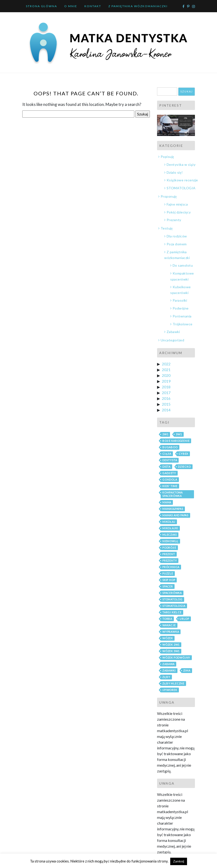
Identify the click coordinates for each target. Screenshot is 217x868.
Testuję (167, 228)
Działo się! (175, 172)
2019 (166, 381)
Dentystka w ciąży (181, 164)
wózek (168, 638)
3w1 (179, 434)
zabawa (168, 664)
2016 (166, 398)
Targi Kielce (172, 612)
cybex (183, 454)
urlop (184, 619)
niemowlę (170, 541)
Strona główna (41, 6)
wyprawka (171, 632)
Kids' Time (170, 486)
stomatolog (172, 599)
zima (187, 670)
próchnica (171, 567)
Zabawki (173, 332)
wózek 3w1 (171, 651)
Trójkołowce (183, 324)
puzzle (168, 573)
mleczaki (170, 535)
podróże (169, 548)
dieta (166, 467)
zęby (166, 677)
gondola (170, 480)
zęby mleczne (173, 683)
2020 (166, 375)
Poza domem (177, 244)
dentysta (170, 460)
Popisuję (167, 157)
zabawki (169, 670)
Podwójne (181, 308)
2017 (166, 393)
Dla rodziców (177, 236)
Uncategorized (173, 340)
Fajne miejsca (177, 204)
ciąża (167, 454)
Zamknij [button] (179, 861)
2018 (166, 387)
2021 (166, 370)
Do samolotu (183, 265)
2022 (166, 364)
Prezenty (174, 220)
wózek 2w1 (171, 645)
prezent (169, 554)
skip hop (169, 580)
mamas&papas (173, 509)
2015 (166, 404)
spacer (168, 586)
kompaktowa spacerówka (173, 494)
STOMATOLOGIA (181, 188)
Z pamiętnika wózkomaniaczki (138, 6)
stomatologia (174, 606)
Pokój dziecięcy (179, 212)
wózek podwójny (176, 658)
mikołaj (169, 522)
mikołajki (170, 528)
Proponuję (169, 196)
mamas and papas (175, 515)
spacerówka (172, 593)
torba (167, 619)
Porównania (182, 316)
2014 (166, 410)
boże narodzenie (176, 441)
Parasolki (180, 300)
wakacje (169, 625)
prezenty (170, 560)
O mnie (71, 6)
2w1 (165, 434)
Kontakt (93, 6)
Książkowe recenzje (182, 180)
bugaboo (170, 447)
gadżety (169, 473)
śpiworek (170, 690)
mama (167, 502)
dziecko (184, 467)
